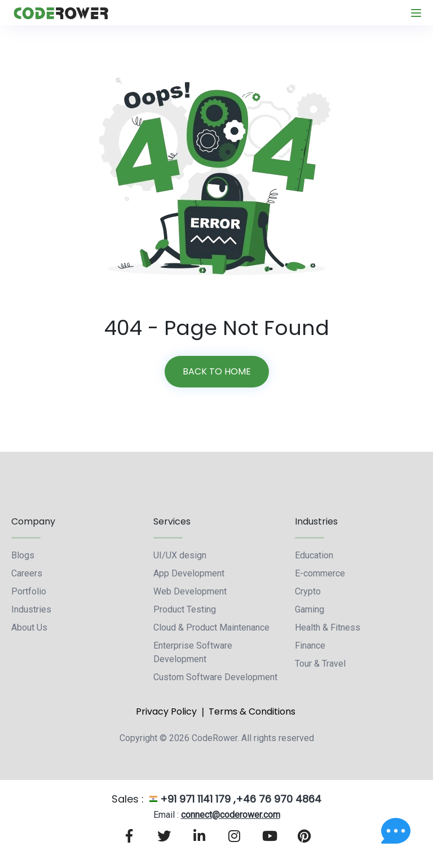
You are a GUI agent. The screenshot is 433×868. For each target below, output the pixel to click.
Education (314, 555)
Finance (310, 646)
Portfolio (29, 591)
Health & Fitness (328, 627)
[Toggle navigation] (416, 13)
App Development (189, 573)
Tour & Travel (320, 664)
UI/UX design (180, 555)
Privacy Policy (166, 711)
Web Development (190, 591)
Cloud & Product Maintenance (211, 627)
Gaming (310, 609)
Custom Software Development (215, 677)
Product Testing (185, 609)
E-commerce (320, 573)
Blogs (23, 555)
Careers (27, 573)
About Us (29, 627)
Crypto (308, 591)
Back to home (217, 371)
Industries (31, 609)
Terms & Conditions (252, 711)
